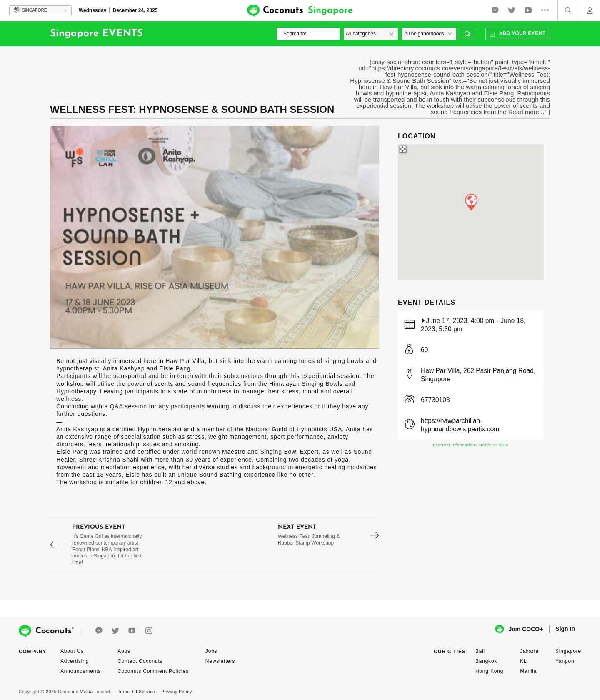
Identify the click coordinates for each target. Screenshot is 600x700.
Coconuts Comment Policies (153, 671)
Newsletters (220, 661)
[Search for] (308, 34)
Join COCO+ (519, 629)
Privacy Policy (176, 692)
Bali (480, 651)
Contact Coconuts (140, 661)
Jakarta (529, 651)
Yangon (565, 661)
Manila (528, 671)
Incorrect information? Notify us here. (471, 445)
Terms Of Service (136, 692)
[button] (471, 202)
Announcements (81, 671)
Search (467, 34)
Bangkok (486, 661)
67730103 (435, 400)
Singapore (568, 651)
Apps (124, 651)
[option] (215, 237)
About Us (72, 651)
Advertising (75, 661)
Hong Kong (489, 671)
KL (523, 661)
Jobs (211, 651)
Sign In (565, 629)
